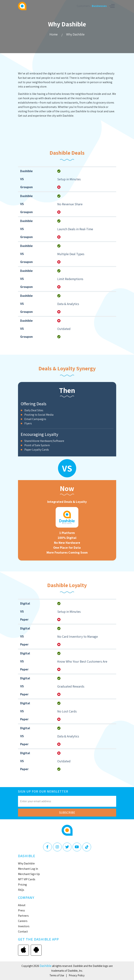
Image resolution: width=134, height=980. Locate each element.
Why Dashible (75, 34)
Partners (23, 916)
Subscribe (67, 812)
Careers (23, 921)
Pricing (22, 885)
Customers (83, 6)
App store (23, 950)
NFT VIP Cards (27, 879)
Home (54, 34)
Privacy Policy (77, 975)
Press (21, 910)
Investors (24, 926)
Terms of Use (57, 975)
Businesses (99, 6)
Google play (36, 950)
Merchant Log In (28, 869)
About (22, 905)
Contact (23, 932)
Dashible (46, 966)
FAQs (21, 890)
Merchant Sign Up (29, 874)
